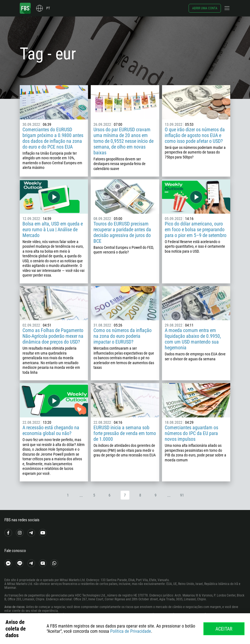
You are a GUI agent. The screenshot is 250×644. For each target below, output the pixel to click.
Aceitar (224, 629)
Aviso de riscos (14, 607)
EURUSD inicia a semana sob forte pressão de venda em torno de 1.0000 (125, 433)
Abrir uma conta (205, 8)
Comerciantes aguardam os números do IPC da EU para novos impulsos (191, 433)
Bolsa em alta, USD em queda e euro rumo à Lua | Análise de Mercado (53, 229)
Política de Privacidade (131, 631)
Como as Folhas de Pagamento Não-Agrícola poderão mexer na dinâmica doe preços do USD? (53, 336)
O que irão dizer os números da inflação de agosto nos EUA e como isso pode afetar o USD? (195, 135)
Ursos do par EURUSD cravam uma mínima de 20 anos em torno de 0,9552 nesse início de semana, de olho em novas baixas (123, 141)
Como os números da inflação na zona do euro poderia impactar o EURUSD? (123, 336)
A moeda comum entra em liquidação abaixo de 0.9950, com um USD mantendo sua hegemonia (193, 339)
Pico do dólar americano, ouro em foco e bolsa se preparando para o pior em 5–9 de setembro (196, 229)
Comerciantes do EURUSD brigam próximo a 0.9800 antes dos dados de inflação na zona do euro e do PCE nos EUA (53, 138)
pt (48, 8)
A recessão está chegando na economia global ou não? (51, 430)
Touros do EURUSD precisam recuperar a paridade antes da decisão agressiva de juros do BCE (122, 232)
